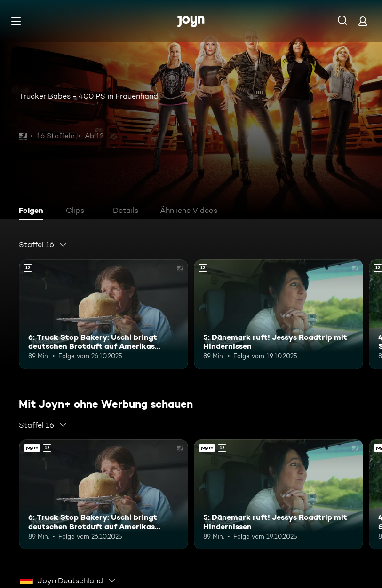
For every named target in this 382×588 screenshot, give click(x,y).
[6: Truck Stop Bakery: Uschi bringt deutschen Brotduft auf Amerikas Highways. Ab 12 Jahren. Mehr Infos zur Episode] (103, 314)
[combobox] (43, 245)
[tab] (33, 212)
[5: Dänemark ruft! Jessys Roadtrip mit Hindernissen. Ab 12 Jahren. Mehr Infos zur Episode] (279, 314)
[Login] (363, 21)
